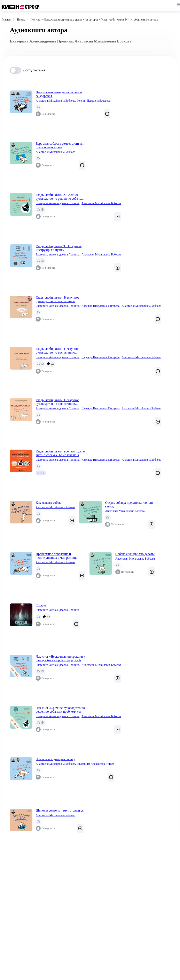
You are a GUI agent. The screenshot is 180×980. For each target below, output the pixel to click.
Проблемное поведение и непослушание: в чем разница (57, 556)
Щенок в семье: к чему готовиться (60, 810)
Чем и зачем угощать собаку (55, 759)
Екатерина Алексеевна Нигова (96, 764)
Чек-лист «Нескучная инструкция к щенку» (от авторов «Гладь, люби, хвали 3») (60, 658)
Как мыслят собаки (49, 503)
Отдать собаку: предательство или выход (129, 504)
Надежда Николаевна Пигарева (101, 306)
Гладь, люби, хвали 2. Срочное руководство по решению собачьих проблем (60, 197)
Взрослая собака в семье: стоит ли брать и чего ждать (60, 145)
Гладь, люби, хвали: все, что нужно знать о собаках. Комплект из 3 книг (60, 453)
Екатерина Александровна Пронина (58, 203)
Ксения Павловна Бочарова (94, 101)
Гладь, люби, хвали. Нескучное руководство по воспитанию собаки (57, 299)
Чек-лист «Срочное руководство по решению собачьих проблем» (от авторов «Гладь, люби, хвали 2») (60, 710)
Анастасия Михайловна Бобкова (56, 101)
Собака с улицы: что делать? (135, 554)
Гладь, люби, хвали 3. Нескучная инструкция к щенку (59, 248)
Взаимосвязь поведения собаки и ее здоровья (59, 94)
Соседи (41, 605)
